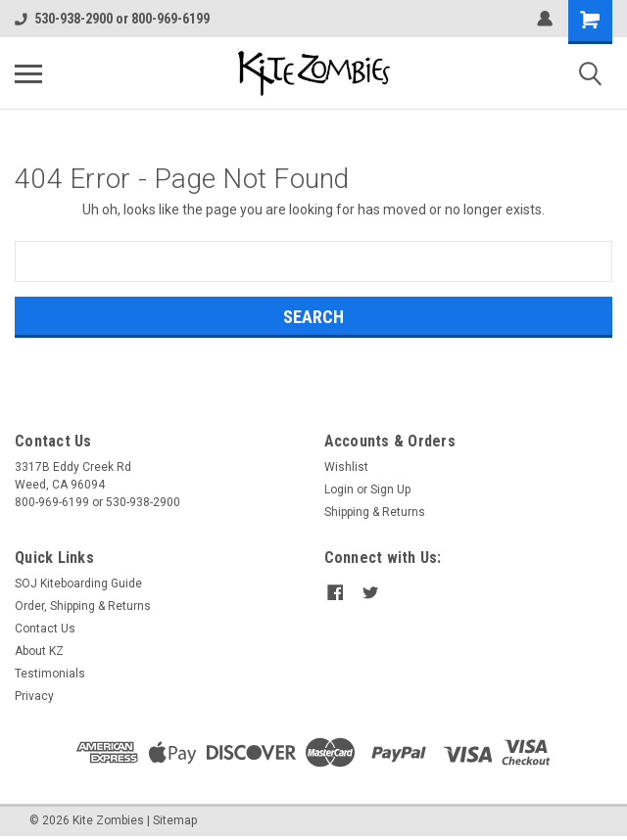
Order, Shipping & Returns (83, 606)
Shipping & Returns (375, 512)
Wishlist (346, 467)
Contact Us (45, 629)
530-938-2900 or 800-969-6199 (112, 19)
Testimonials (50, 674)
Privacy (34, 696)
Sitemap (175, 820)
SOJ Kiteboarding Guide (78, 583)
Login (339, 490)
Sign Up (390, 490)
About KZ (39, 651)
